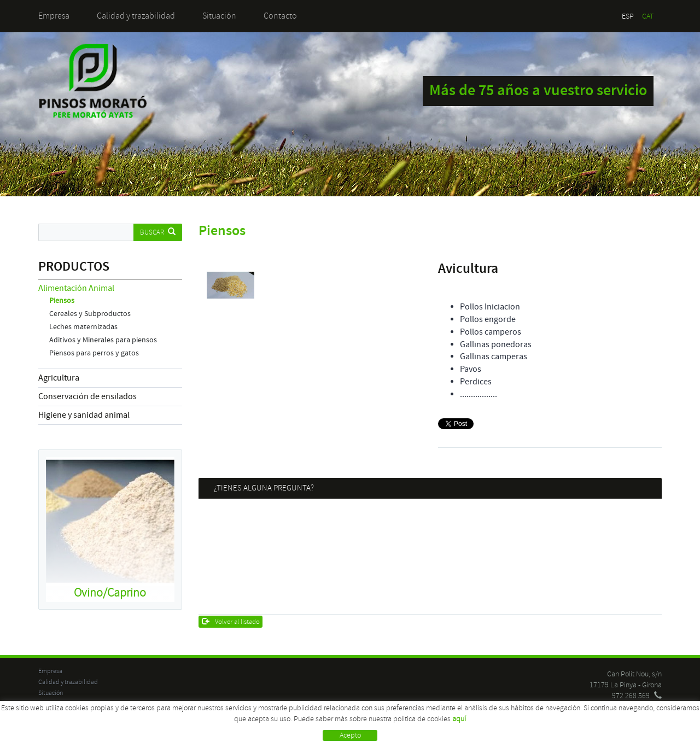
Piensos (62, 301)
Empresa (54, 16)
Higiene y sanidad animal (84, 415)
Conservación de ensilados (87, 396)
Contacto (280, 16)
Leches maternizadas (83, 327)
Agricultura (59, 378)
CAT (648, 16)
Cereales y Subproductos (90, 314)
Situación (219, 16)
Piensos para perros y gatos (94, 353)
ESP (628, 16)
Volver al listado (231, 622)
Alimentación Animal (76, 288)
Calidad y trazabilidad (136, 16)
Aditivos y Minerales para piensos (103, 340)
